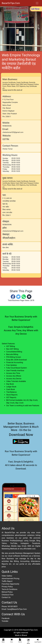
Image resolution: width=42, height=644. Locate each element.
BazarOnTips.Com (11, 3)
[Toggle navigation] (37, 3)
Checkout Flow (8, 595)
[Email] (29, 296)
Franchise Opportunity (10, 584)
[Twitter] (18, 296)
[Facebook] (13, 296)
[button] (3, 29)
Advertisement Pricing (10, 579)
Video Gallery (7, 576)
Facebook (6, 618)
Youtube (5, 621)
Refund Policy (7, 592)
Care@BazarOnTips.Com (17, 609)
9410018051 (13, 606)
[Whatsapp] (24, 296)
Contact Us (6, 597)
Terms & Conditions (10, 589)
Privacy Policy (7, 587)
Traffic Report (7, 581)
